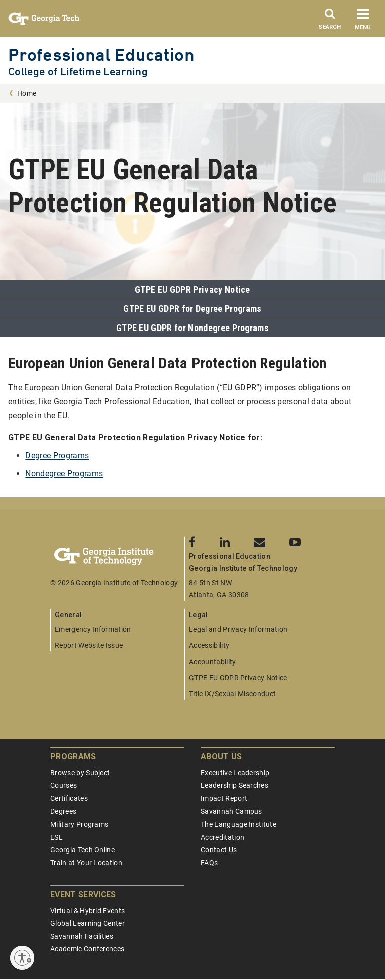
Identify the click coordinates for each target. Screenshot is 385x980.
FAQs (209, 863)
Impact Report (224, 798)
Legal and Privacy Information (238, 629)
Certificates (69, 798)
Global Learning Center (87, 923)
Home (27, 93)
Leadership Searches (234, 785)
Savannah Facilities (82, 936)
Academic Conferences (87, 949)
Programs (73, 757)
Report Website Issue (89, 645)
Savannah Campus (231, 811)
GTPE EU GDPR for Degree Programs (192, 309)
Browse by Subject (80, 773)
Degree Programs (57, 456)
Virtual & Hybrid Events (87, 911)
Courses (63, 785)
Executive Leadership (235, 773)
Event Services (83, 894)
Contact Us (219, 850)
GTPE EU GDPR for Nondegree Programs (192, 328)
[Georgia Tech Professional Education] (117, 557)
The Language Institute (238, 824)
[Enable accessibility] (22, 958)
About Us (221, 757)
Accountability (212, 662)
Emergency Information (93, 629)
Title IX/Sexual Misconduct (232, 694)
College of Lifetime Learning (78, 71)
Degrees (63, 811)
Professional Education (101, 54)
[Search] (330, 22)
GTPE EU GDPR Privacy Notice (192, 290)
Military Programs (79, 824)
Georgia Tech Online (82, 850)
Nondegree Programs (64, 474)
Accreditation (222, 837)
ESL (56, 837)
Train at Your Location (86, 863)
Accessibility (209, 645)
